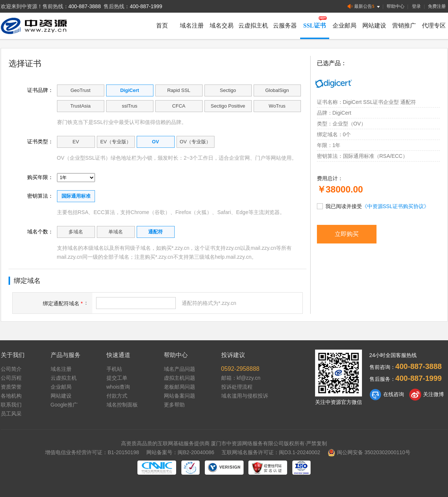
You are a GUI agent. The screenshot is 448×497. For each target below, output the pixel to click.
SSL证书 (314, 26)
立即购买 (347, 234)
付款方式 (117, 396)
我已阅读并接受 (373, 206)
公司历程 (11, 378)
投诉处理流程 (237, 387)
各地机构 (11, 396)
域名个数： (40, 232)
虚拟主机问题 (179, 378)
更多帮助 (174, 405)
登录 (416, 6)
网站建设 (374, 26)
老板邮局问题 (179, 387)
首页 (162, 26)
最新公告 (364, 7)
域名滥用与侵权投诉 (245, 396)
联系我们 (11, 405)
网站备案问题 (179, 396)
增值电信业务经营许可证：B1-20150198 (92, 452)
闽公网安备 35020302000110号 (369, 452)
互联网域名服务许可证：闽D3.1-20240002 (271, 452)
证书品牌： (40, 90)
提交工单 (117, 378)
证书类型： (40, 141)
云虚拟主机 (253, 26)
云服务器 (285, 26)
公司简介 (11, 369)
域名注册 (192, 26)
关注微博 (427, 395)
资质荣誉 (11, 387)
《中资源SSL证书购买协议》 (395, 206)
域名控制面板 (122, 405)
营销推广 (404, 26)
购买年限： (40, 177)
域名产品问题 (179, 369)
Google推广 (64, 405)
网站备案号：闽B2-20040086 (180, 452)
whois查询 (118, 387)
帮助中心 (395, 6)
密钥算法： (40, 196)
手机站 (114, 369)
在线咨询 (387, 395)
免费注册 (437, 6)
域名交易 (222, 26)
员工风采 (11, 414)
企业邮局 (344, 26)
